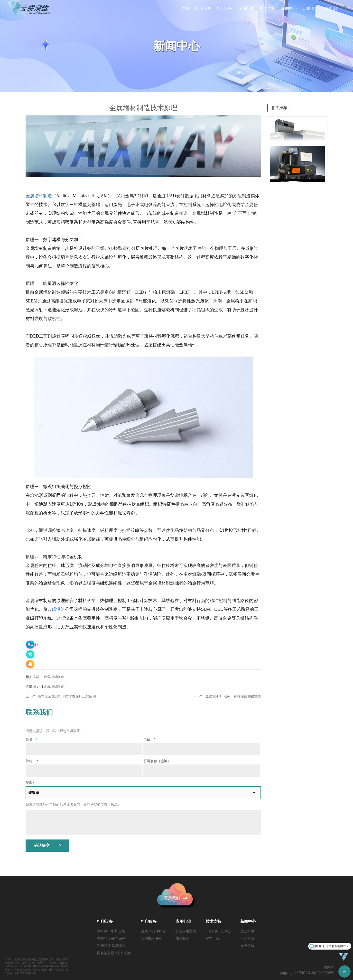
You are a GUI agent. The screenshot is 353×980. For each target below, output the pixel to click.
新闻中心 (289, 8)
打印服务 (225, 8)
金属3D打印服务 (153, 931)
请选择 (34, 793)
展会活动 (247, 946)
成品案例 (182, 938)
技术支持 (268, 8)
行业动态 (247, 938)
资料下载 (213, 938)
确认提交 (42, 845)
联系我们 (332, 8)
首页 (186, 8)
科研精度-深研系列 (111, 946)
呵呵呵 (329, 968)
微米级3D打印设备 (111, 931)
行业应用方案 (186, 931)
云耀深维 (310, 8)
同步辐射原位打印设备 (114, 953)
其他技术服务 (151, 938)
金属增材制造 (54, 677)
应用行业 (246, 8)
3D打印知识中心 (218, 931)
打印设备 (203, 8)
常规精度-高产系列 (111, 938)
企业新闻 (247, 931)
